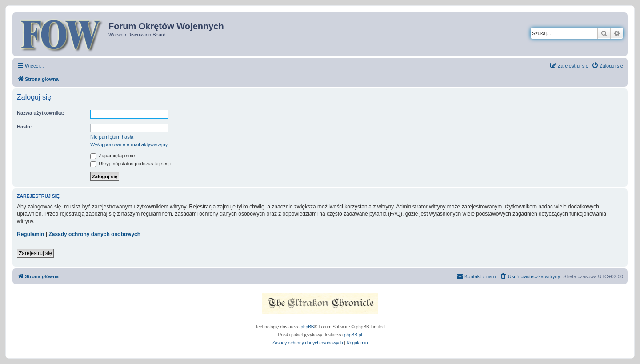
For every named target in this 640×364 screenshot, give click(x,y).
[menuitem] (607, 66)
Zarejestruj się (35, 253)
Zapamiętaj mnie (112, 156)
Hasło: (24, 127)
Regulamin (30, 234)
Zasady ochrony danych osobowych (94, 234)
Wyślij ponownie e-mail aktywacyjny (129, 144)
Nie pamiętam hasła (112, 137)
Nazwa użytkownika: (40, 113)
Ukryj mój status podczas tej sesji (130, 164)
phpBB (308, 327)
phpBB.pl (353, 335)
